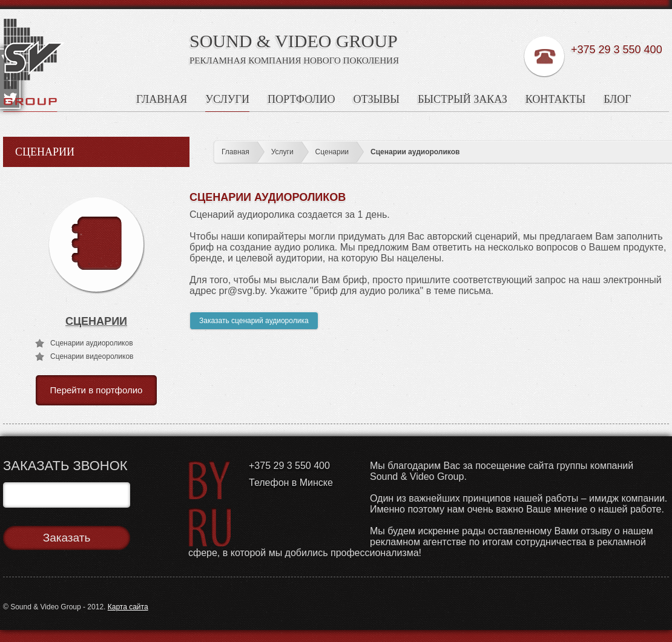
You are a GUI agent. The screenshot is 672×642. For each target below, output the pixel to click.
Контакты (555, 99)
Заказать (67, 538)
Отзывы (377, 99)
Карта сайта (128, 607)
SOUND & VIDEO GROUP (294, 41)
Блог (618, 99)
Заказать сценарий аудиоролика (254, 321)
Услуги (227, 99)
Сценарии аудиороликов (415, 152)
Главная (162, 99)
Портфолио (301, 99)
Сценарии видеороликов (92, 356)
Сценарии (332, 152)
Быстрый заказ (463, 99)
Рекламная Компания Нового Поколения (294, 61)
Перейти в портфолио (97, 390)
